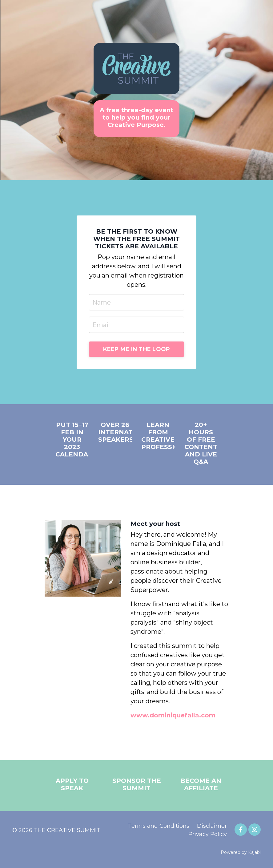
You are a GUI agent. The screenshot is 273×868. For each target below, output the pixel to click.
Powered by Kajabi (241, 852)
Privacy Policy (208, 834)
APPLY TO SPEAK (72, 784)
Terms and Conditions (159, 826)
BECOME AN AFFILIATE (201, 784)
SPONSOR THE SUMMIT (137, 784)
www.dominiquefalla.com (173, 715)
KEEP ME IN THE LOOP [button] (137, 349)
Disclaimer (212, 826)
